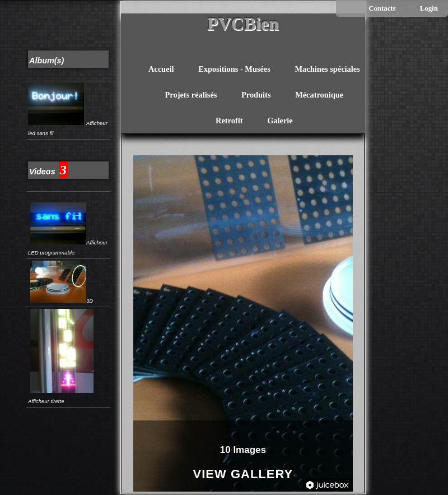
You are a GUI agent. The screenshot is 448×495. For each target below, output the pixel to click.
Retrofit (229, 121)
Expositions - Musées (234, 69)
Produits (256, 95)
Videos (42, 172)
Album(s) (46, 61)
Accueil (161, 69)
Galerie (280, 121)
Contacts (382, 8)
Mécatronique (319, 95)
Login (429, 8)
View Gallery (243, 475)
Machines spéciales (327, 69)
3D (62, 301)
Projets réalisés (191, 95)
